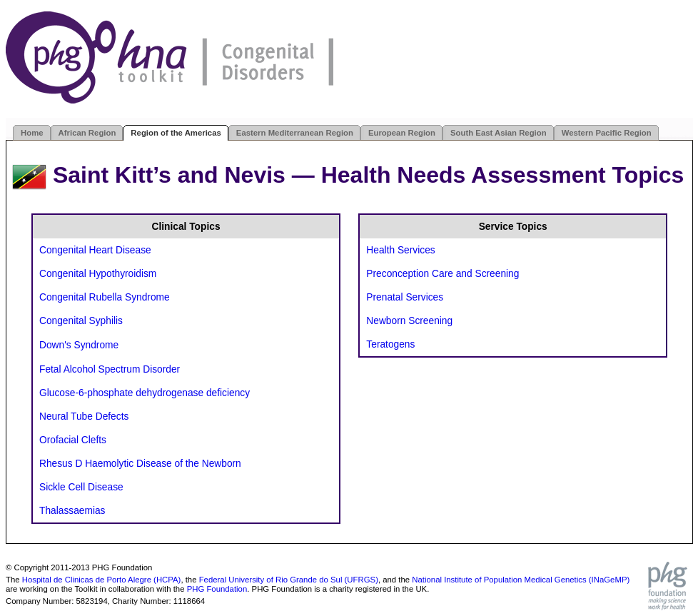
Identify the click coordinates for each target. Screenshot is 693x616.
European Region (402, 133)
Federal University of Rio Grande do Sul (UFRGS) (289, 580)
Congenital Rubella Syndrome (105, 297)
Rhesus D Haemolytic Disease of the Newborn (140, 464)
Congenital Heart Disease (95, 250)
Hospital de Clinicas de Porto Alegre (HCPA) (102, 580)
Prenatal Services (405, 297)
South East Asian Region (499, 133)
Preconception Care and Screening (442, 274)
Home (32, 133)
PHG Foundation (217, 589)
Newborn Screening (409, 321)
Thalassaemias (72, 511)
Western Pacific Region (607, 133)
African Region (87, 133)
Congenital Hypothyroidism (98, 274)
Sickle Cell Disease (81, 487)
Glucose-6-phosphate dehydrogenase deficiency (145, 393)
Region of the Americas (176, 133)
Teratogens (390, 344)
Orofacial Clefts (73, 440)
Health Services (400, 250)
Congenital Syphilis (81, 321)
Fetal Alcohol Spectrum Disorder (110, 369)
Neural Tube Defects (84, 416)
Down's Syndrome (79, 345)
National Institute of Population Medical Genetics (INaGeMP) (521, 580)
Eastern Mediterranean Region (295, 133)
